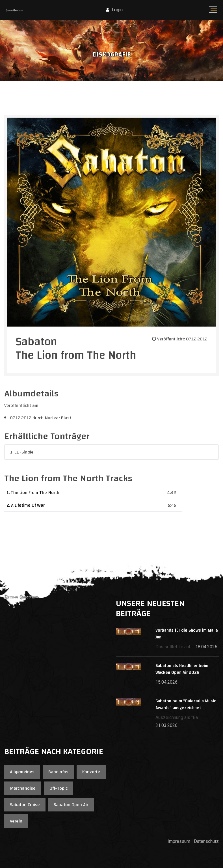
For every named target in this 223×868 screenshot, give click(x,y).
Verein (16, 821)
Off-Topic (59, 788)
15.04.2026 (166, 682)
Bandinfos (58, 772)
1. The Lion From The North (33, 493)
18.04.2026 (206, 647)
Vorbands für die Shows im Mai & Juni (187, 634)
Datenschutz (206, 841)
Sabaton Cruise (25, 805)
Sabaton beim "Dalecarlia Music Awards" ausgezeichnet (186, 704)
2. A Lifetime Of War (26, 505)
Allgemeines (22, 772)
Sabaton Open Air (71, 805)
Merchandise (23, 788)
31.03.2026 (166, 725)
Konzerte (91, 772)
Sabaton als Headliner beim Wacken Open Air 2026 (182, 669)
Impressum (179, 841)
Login (114, 10)
